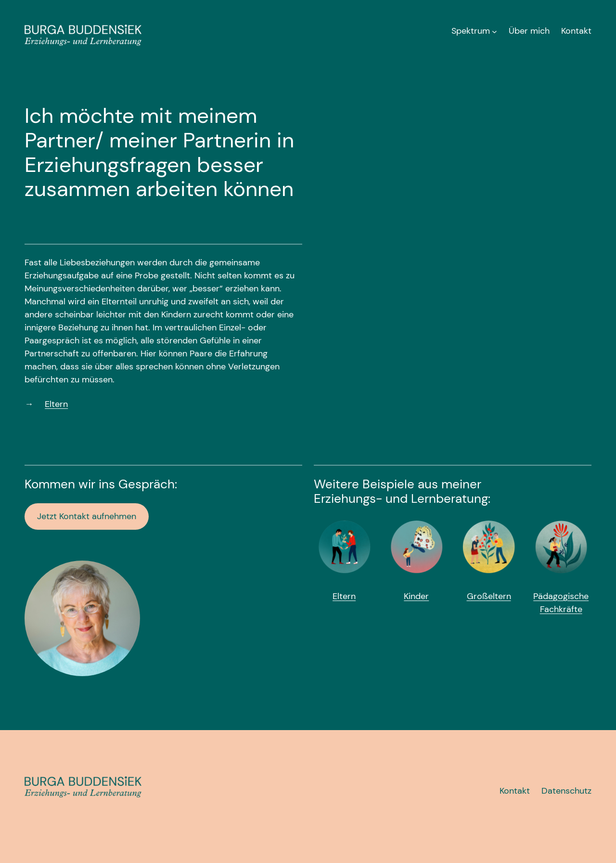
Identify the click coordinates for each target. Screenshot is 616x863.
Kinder (416, 596)
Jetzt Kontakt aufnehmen (87, 516)
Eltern (56, 404)
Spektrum (471, 31)
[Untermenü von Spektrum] (494, 31)
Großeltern (489, 596)
